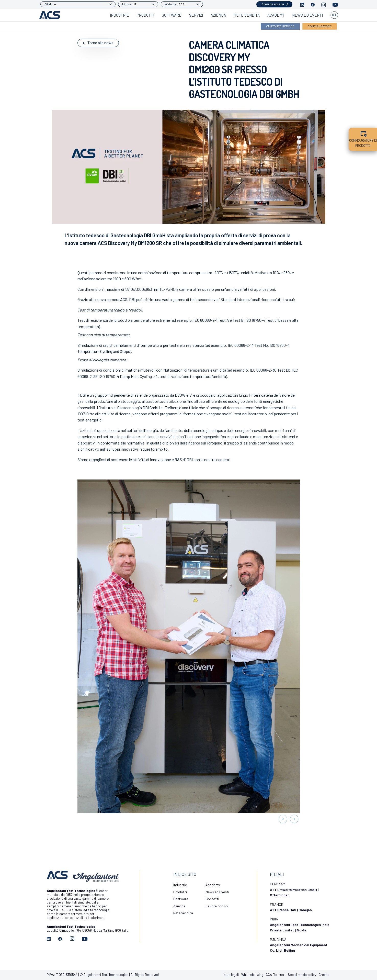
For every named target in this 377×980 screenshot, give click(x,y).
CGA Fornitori (276, 975)
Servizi (196, 15)
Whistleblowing (252, 975)
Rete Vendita (247, 15)
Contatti (212, 899)
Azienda (218, 15)
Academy (276, 15)
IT (135, 4)
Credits (324, 975)
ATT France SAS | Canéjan (291, 910)
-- (55, 4)
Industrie (119, 15)
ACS (182, 4)
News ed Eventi (307, 15)
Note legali (231, 975)
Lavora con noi (217, 906)
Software (172, 15)
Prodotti (145, 15)
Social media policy (302, 975)
